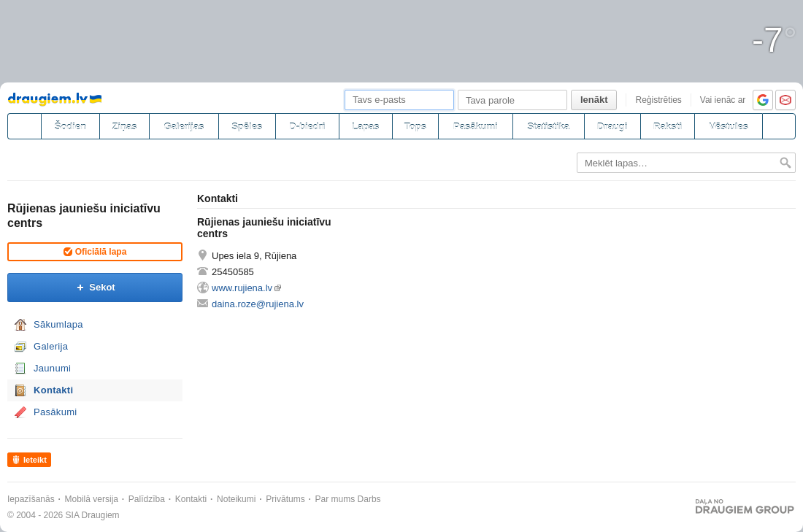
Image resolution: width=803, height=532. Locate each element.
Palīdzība (147, 499)
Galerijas (184, 127)
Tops (415, 127)
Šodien (70, 127)
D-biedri (307, 127)
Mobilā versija (92, 499)
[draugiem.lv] (24, 126)
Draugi (612, 127)
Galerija (51, 346)
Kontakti (53, 390)
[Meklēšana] (779, 126)
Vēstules (728, 127)
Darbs (369, 499)
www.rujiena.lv (242, 288)
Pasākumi (476, 127)
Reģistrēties (658, 100)
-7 (775, 40)
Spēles (247, 127)
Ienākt (594, 100)
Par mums (335, 499)
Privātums (285, 499)
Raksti (668, 127)
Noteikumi (236, 499)
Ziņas (125, 127)
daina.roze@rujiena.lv (258, 304)
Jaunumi (52, 368)
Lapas (366, 127)
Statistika (548, 127)
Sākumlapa (58, 324)
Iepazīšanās (31, 499)
